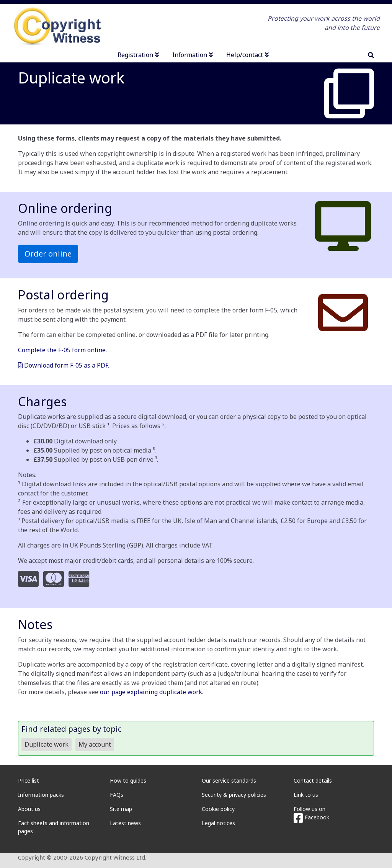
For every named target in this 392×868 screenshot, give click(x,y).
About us (29, 809)
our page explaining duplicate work (151, 692)
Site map (121, 809)
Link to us (306, 795)
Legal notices (218, 823)
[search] (371, 55)
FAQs (117, 795)
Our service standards (229, 781)
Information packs (41, 795)
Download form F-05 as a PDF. (64, 365)
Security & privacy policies (234, 795)
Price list (29, 781)
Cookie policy (218, 809)
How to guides (128, 781)
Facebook (311, 817)
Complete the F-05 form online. (62, 350)
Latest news (125, 823)
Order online (48, 254)
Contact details (313, 781)
